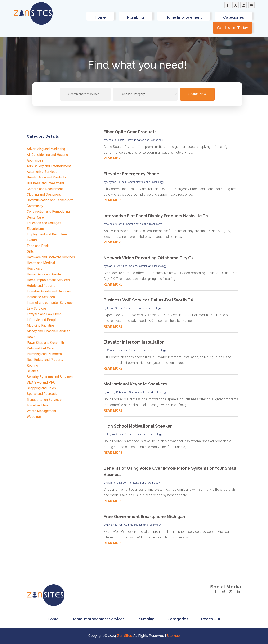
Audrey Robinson (117, 392)
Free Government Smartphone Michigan (144, 517)
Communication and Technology (144, 140)
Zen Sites (124, 636)
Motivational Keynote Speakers (135, 384)
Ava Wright (114, 483)
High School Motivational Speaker (138, 426)
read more (113, 158)
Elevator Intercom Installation (134, 342)
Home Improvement (184, 17)
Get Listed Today (233, 28)
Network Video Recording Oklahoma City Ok (149, 258)
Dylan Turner (115, 525)
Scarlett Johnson (117, 350)
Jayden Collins (116, 182)
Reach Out (211, 619)
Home (100, 17)
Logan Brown (115, 434)
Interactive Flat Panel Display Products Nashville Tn (156, 216)
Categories (234, 17)
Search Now (197, 94)
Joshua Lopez (115, 140)
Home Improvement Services (98, 619)
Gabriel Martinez (117, 266)
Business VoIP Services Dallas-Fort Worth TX (148, 300)
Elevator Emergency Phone (131, 174)
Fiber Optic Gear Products (130, 132)
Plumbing (136, 17)
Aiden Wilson (115, 224)
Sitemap (173, 636)
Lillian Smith (115, 308)
